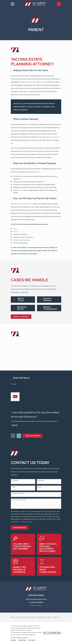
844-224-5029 (36, 595)
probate (20, 190)
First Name (15, 481)
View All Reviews (32, 436)
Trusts (15, 232)
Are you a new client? (18, 493)
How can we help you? (19, 500)
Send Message (20, 528)
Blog (49, 617)
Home (13, 617)
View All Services (21, 317)
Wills (15, 229)
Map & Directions (36, 605)
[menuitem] (13, 640)
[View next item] (19, 436)
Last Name (41, 481)
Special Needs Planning (21, 240)
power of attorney (53, 137)
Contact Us (56, 617)
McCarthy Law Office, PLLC (34, 82)
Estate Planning (22, 617)
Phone (14, 487)
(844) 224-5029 (19, 107)
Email (39, 487)
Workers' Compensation (38, 617)
